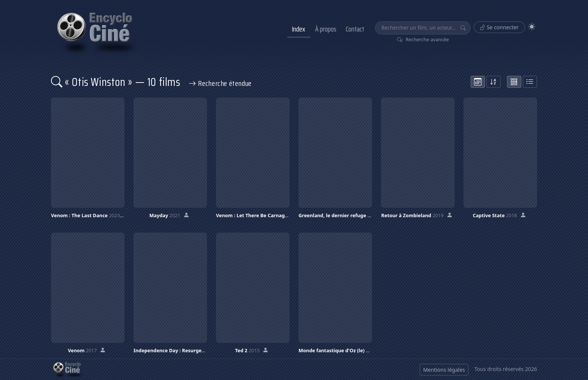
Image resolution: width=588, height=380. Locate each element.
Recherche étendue (220, 83)
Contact (355, 29)
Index (298, 29)
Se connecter (499, 27)
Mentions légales (444, 370)
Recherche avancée (423, 39)
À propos (326, 29)
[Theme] (532, 27)
